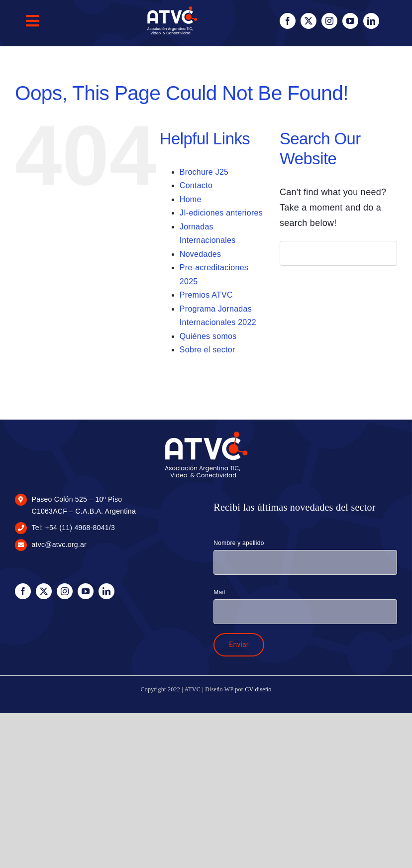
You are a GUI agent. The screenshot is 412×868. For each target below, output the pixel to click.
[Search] (292, 253)
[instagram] (329, 21)
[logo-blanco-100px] (172, 9)
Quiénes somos (208, 336)
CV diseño (258, 689)
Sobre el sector (207, 350)
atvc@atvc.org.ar (59, 544)
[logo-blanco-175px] (206, 434)
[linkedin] (371, 21)
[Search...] (338, 253)
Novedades (200, 254)
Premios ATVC (206, 295)
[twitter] (309, 21)
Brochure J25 (204, 172)
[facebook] (288, 21)
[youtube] (350, 21)
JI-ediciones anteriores (221, 213)
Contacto (196, 185)
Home (191, 199)
